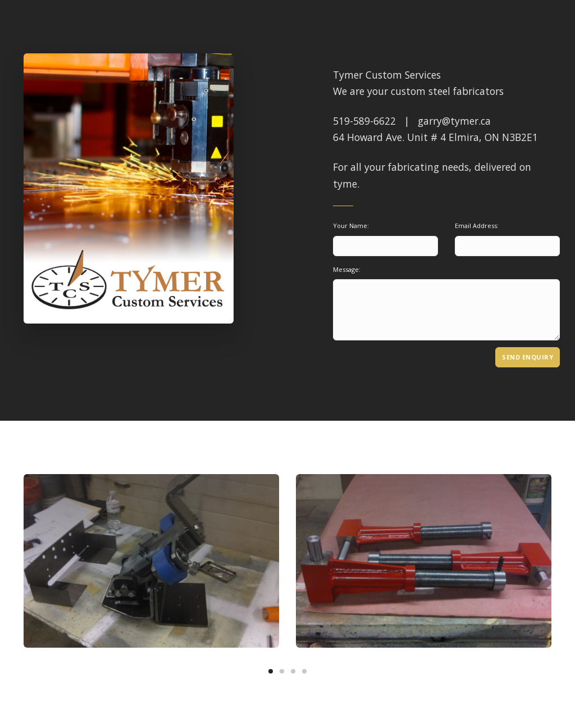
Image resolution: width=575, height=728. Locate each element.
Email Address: (477, 226)
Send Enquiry (528, 357)
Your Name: (351, 226)
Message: (347, 269)
